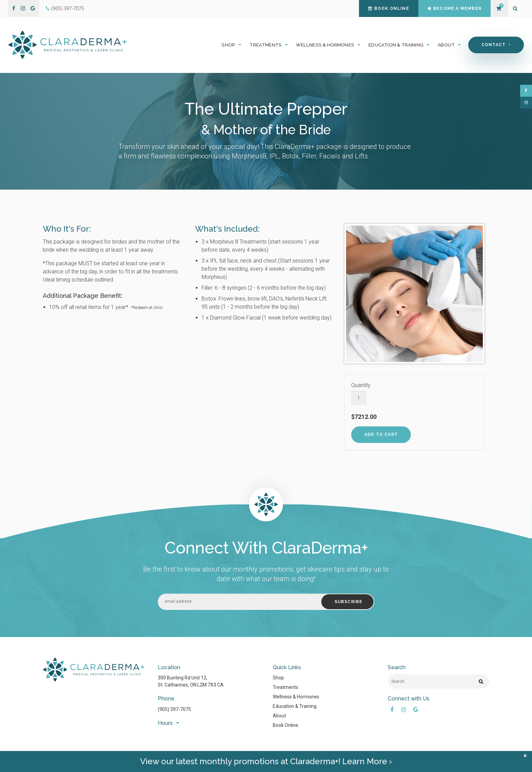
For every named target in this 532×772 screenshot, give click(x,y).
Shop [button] (228, 45)
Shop (278, 678)
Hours (165, 723)
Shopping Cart (498, 9)
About (279, 716)
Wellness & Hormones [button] (325, 45)
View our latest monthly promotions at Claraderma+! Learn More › (266, 765)
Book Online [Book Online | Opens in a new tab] (388, 8)
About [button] (446, 45)
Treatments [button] (265, 45)
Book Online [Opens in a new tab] (286, 725)
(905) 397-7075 (68, 8)
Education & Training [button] (396, 45)
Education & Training (295, 706)
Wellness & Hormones (296, 697)
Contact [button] (493, 45)
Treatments (286, 687)
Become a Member (454, 8)
